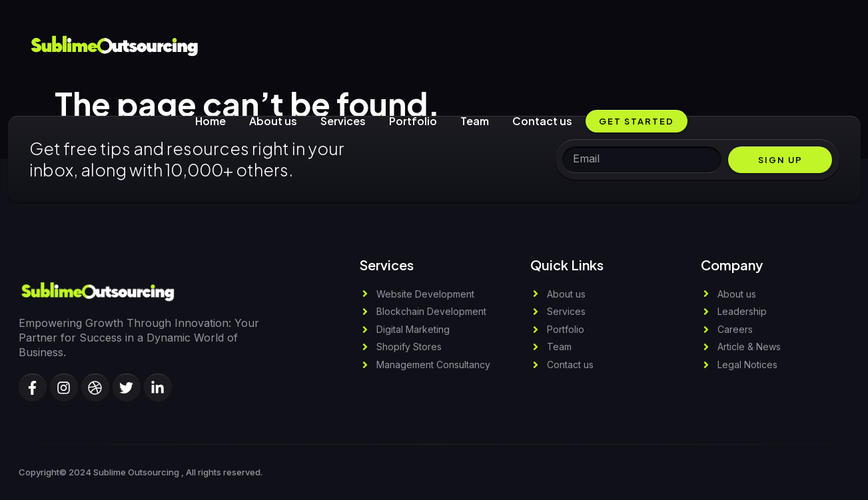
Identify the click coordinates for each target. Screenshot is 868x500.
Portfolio (413, 121)
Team (475, 121)
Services (343, 121)
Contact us (542, 121)
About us (273, 121)
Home (211, 121)
